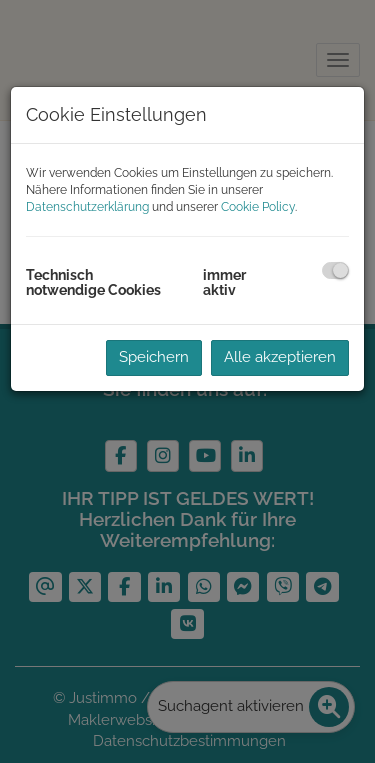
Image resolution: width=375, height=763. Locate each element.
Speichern (154, 357)
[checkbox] (335, 270)
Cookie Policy (258, 207)
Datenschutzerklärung (87, 207)
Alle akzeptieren (280, 357)
